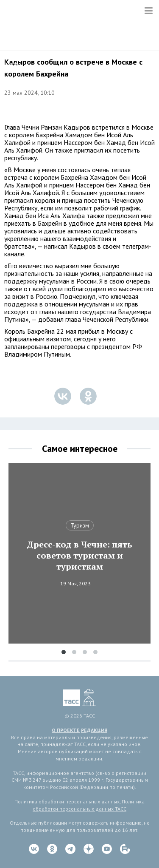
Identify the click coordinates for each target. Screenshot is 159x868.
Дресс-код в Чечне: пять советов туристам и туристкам (79, 556)
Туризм (80, 525)
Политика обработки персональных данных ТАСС (89, 805)
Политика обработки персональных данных (67, 801)
